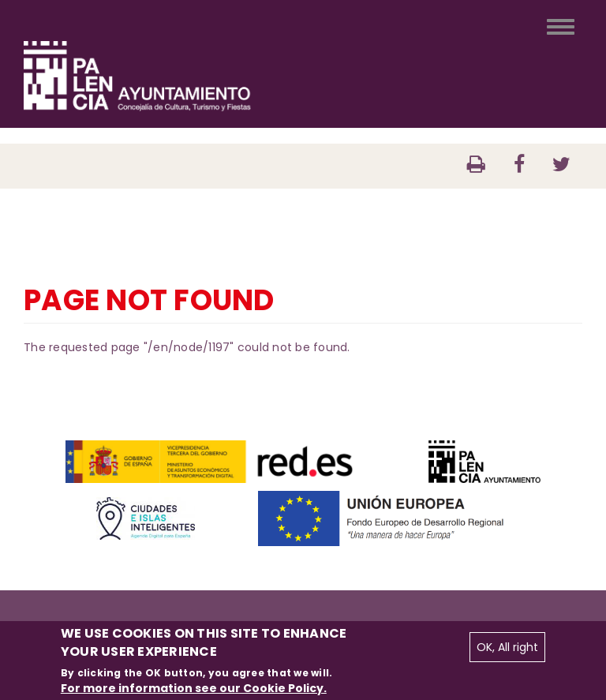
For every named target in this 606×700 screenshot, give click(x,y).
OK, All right (507, 647)
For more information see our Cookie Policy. (194, 688)
